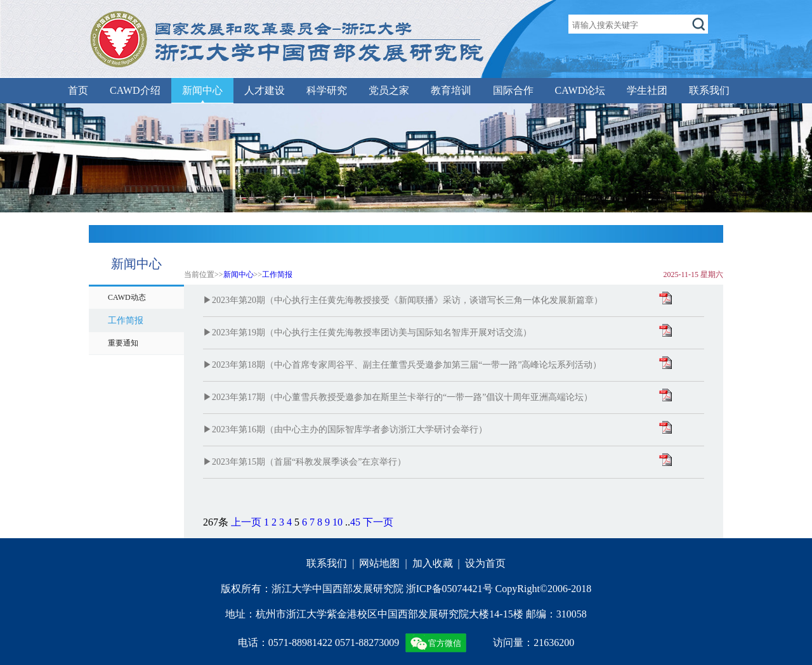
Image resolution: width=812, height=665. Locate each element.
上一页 (246, 522)
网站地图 (379, 563)
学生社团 (647, 90)
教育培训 (451, 90)
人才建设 (265, 90)
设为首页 (485, 563)
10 (337, 522)
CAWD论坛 (580, 90)
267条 (216, 522)
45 (355, 522)
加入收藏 (433, 563)
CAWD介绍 (135, 90)
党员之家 (389, 90)
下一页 (378, 522)
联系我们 (709, 90)
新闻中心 (202, 90)
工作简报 (277, 274)
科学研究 (327, 90)
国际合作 (513, 90)
